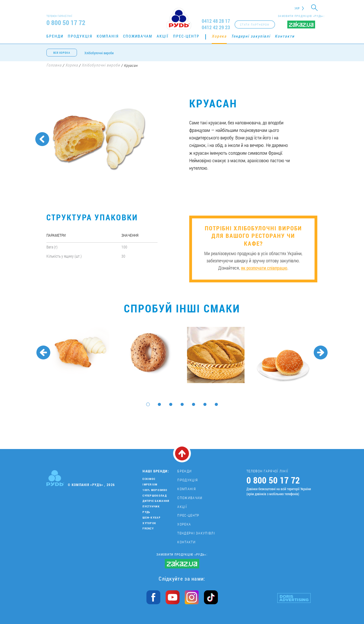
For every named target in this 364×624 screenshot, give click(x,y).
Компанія (108, 36)
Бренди (55, 36)
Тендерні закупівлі (251, 36)
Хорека (219, 36)
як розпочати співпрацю (264, 268)
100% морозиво (155, 490)
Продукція (80, 36)
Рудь (146, 512)
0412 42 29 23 (216, 27)
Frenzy (148, 528)
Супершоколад (155, 496)
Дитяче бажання (156, 501)
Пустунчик (151, 506)
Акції (163, 36)
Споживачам (138, 36)
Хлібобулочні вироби (99, 53)
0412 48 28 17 (216, 21)
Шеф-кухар (152, 518)
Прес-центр (186, 36)
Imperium (150, 484)
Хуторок (149, 523)
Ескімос (149, 479)
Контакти (285, 36)
